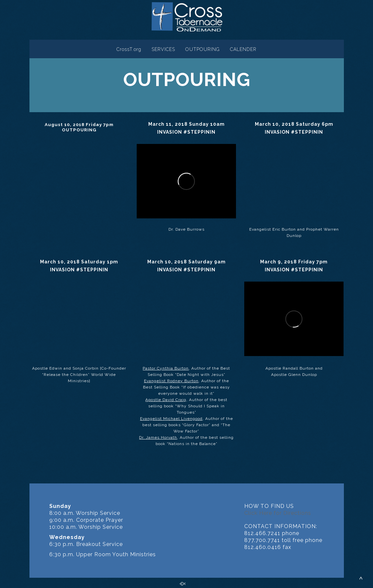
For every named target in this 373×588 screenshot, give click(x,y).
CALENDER (243, 49)
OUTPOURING (203, 49)
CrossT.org (129, 49)
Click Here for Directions (278, 513)
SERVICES (163, 49)
